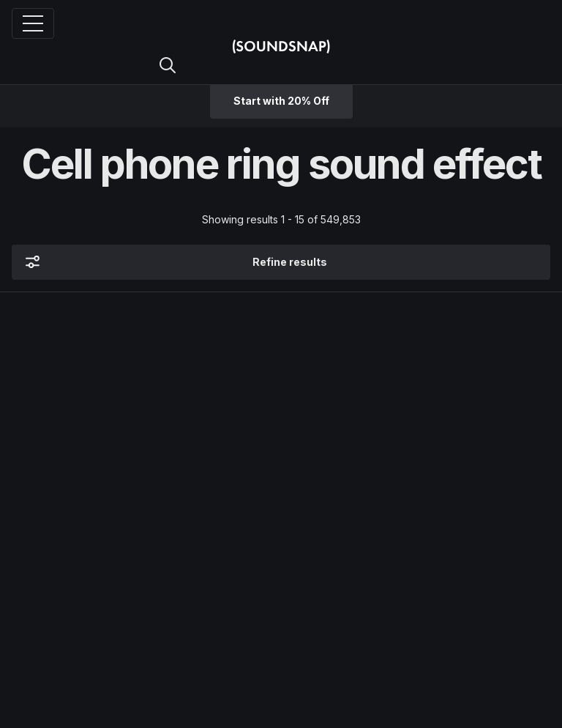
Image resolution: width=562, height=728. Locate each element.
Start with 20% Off (281, 101)
